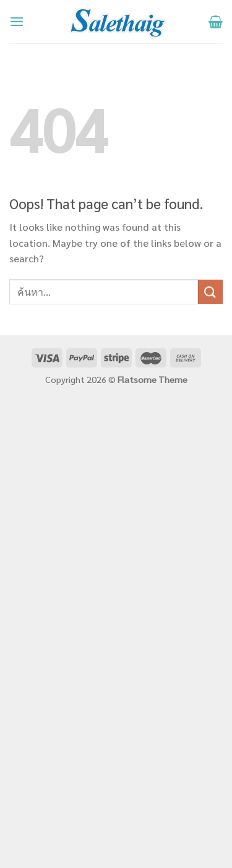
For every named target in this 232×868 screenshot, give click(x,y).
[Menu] (17, 21)
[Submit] (210, 292)
